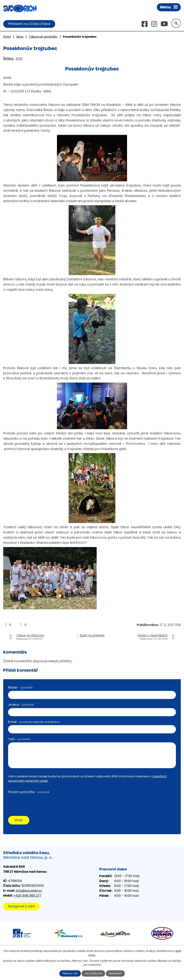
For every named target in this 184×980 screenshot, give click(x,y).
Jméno (21, 705)
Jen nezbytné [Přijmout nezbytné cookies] (94, 973)
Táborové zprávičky (43, 37)
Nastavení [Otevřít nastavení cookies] (116, 973)
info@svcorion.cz (29, 891)
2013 (19, 59)
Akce (20, 37)
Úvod (7, 37)
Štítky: (9, 59)
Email (34, 722)
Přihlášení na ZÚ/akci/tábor (29, 24)
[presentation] (35, 802)
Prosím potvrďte (29, 792)
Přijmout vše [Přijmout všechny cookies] (70, 973)
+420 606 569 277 (27, 896)
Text (19, 739)
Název (20, 688)
